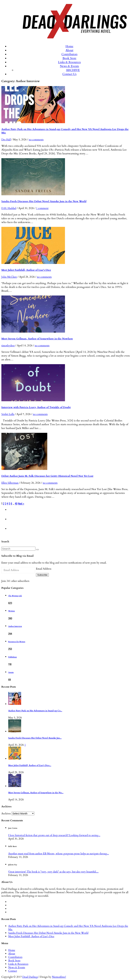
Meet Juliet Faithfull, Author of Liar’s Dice (26, 270)
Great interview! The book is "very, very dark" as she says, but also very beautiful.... (53, 872)
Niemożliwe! (59, 977)
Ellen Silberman (10, 483)
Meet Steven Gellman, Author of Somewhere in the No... (36, 793)
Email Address (44, 569)
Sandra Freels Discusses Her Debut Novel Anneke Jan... (35, 738)
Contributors (69, 54)
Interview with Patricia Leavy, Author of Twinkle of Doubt (36, 407)
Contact (13, 971)
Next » (21, 503)
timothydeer (8, 346)
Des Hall (6, 140)
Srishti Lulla (8, 414)
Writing (12, 611)
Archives (6, 814)
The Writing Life (15, 596)
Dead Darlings (30, 977)
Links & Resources (69, 62)
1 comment (42, 208)
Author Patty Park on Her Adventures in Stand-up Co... (35, 711)
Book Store (70, 58)
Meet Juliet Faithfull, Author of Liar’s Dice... (30, 765)
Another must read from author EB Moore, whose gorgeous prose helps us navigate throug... (59, 854)
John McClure (9, 277)
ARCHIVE (73, 70)
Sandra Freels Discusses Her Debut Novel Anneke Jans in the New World (44, 201)
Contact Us (69, 74)
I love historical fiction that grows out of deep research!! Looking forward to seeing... (54, 835)
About (69, 50)
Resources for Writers (17, 642)
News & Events (70, 66)
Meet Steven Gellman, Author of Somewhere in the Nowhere (37, 339)
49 (16, 503)
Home (69, 46)
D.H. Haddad (9, 208)
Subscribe (42, 575)
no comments (36, 140)
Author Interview (15, 626)
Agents (11, 672)
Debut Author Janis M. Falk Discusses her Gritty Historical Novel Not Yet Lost (47, 476)
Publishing (12, 657)
